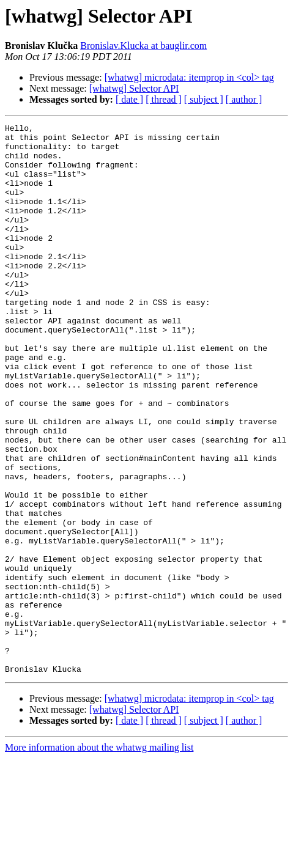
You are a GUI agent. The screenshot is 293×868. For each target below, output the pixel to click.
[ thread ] (164, 99)
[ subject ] (204, 99)
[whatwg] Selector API (134, 88)
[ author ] (244, 99)
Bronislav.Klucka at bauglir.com (143, 46)
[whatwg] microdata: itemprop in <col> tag (189, 77)
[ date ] (129, 99)
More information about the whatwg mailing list (99, 857)
